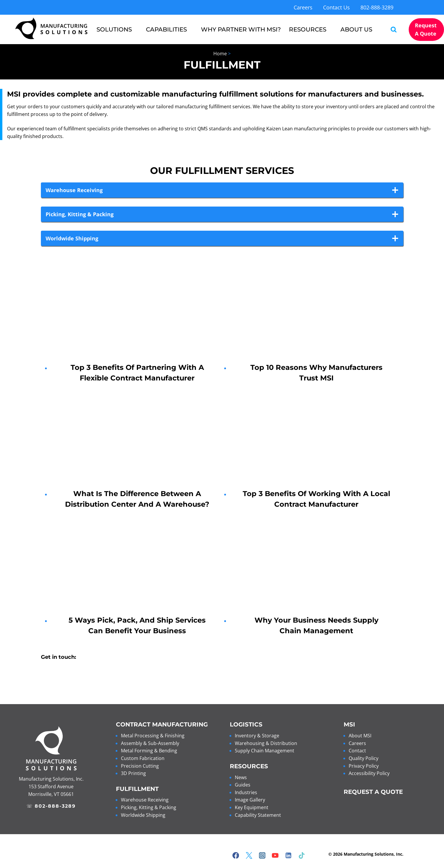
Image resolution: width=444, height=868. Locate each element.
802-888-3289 (377, 7)
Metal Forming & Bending (149, 751)
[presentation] (137, 319)
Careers (303, 7)
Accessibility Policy (369, 773)
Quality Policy (364, 758)
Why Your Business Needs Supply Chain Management (316, 625)
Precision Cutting (140, 766)
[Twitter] (249, 855)
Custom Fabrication (143, 758)
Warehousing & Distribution (266, 743)
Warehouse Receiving (145, 800)
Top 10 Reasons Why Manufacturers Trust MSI (316, 373)
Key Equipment (252, 807)
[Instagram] (262, 855)
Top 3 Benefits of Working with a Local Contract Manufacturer (316, 499)
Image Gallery (250, 800)
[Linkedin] (288, 855)
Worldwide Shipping (143, 815)
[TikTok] (302, 855)
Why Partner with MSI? (241, 29)
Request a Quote (426, 29)
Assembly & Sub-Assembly (150, 743)
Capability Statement (258, 815)
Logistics (246, 724)
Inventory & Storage (257, 736)
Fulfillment (137, 789)
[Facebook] (236, 855)
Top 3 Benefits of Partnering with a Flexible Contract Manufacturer (137, 373)
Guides (243, 785)
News (241, 777)
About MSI (360, 736)
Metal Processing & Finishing (153, 736)
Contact (357, 751)
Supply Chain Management (265, 751)
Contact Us (336, 7)
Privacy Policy (364, 766)
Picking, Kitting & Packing (149, 807)
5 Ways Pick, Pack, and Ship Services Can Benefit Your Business (137, 625)
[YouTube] (275, 855)
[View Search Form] (391, 30)
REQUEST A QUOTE (373, 792)
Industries (246, 792)
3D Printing (133, 773)
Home (220, 54)
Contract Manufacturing (162, 724)
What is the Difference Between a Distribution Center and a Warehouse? (137, 499)
